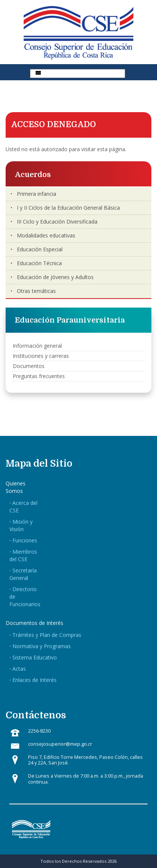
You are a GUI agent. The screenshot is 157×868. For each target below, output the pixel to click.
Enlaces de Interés (34, 680)
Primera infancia (37, 194)
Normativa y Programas (42, 646)
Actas (19, 669)
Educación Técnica (39, 263)
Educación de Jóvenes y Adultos (55, 277)
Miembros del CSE (23, 555)
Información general (37, 346)
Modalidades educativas (46, 235)
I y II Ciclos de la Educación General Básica (68, 208)
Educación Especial (40, 249)
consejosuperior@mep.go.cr (60, 744)
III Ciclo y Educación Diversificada (57, 222)
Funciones (25, 540)
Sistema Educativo (35, 657)
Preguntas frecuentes (39, 376)
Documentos (29, 366)
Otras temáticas (36, 291)
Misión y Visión (21, 525)
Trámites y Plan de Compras (47, 635)
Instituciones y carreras (41, 356)
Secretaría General (23, 574)
